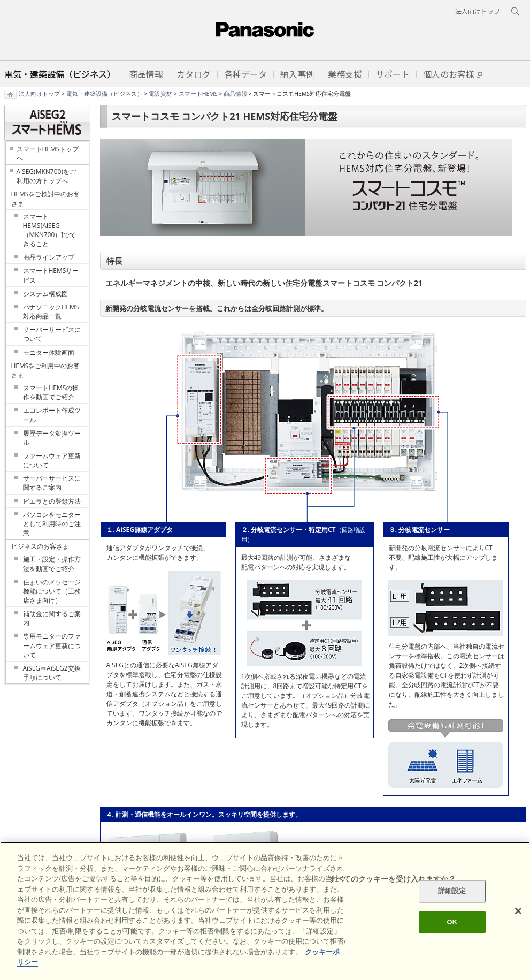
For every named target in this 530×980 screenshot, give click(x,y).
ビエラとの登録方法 (52, 501)
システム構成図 (45, 294)
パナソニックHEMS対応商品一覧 (51, 312)
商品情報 (235, 94)
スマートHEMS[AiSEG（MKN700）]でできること (50, 230)
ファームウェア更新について (52, 460)
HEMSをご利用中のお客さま (46, 370)
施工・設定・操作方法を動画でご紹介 (52, 564)
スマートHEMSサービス (51, 275)
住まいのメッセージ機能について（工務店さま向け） (52, 591)
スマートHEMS (198, 94)
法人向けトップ (39, 94)
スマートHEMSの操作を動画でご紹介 (51, 392)
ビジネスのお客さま (40, 546)
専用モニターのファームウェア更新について (52, 645)
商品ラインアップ (49, 257)
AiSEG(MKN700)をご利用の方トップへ (46, 176)
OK (452, 922)
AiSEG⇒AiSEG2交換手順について (52, 673)
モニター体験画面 (49, 352)
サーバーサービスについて (52, 334)
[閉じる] (518, 911)
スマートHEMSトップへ (48, 154)
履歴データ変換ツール (52, 438)
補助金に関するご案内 (52, 618)
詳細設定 (452, 891)
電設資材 (160, 94)
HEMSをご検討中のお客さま (46, 199)
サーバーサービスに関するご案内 (52, 483)
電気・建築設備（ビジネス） (105, 94)
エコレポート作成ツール (52, 415)
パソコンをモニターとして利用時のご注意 (52, 524)
